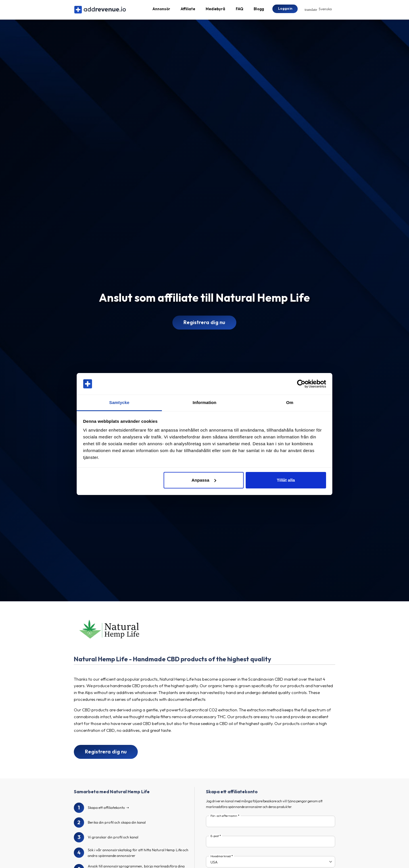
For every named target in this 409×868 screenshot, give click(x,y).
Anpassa (204, 480)
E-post (215, 839)
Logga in (285, 10)
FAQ (239, 10)
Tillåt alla (286, 480)
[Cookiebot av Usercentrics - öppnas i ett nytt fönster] (301, 384)
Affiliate (188, 10)
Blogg (259, 10)
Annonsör (161, 10)
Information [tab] (204, 402)
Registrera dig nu (204, 325)
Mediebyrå (215, 10)
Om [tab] (290, 402)
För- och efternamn (224, 819)
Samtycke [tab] (119, 402)
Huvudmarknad (221, 859)
